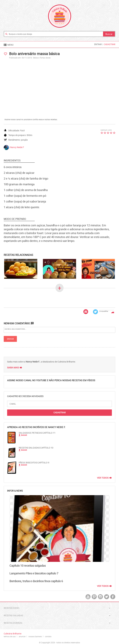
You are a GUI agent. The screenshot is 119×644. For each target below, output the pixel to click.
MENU (8, 45)
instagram (100, 597)
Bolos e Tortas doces (42, 58)
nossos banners (35, 636)
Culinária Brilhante (60, 16)
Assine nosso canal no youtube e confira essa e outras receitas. (31, 119)
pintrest (94, 597)
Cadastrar (110, 44)
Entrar (98, 44)
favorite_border (6, 54)
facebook (113, 597)
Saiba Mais (13, 368)
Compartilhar (104, 311)
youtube (88, 597)
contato (48, 636)
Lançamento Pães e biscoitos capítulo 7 (34, 573)
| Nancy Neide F (14, 148)
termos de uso (10, 636)
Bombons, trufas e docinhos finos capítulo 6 (36, 581)
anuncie (22, 636)
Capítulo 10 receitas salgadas (28, 566)
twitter (107, 597)
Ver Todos (103, 478)
